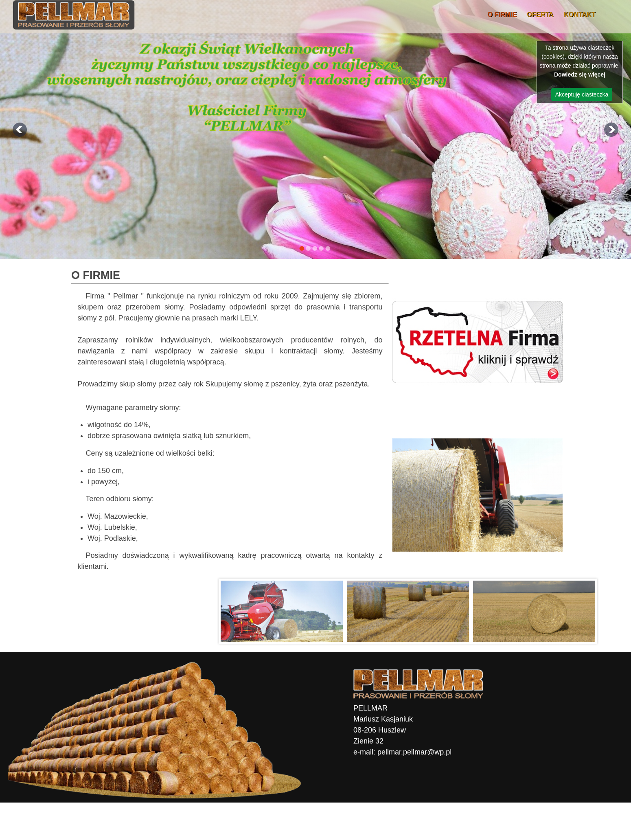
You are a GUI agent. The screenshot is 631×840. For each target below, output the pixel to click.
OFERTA (540, 14)
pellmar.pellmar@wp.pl (414, 752)
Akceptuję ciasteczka (582, 94)
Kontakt (580, 14)
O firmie (502, 14)
